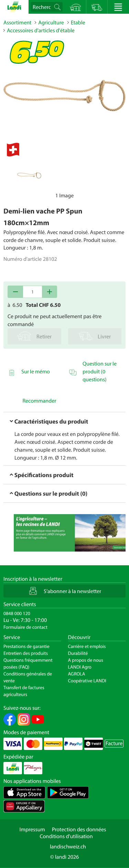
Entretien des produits (26, 653)
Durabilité (78, 653)
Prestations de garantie (26, 646)
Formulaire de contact (25, 627)
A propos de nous (86, 660)
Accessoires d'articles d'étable (41, 31)
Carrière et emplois (87, 646)
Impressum (32, 830)
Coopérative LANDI (87, 681)
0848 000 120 (17, 613)
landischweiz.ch (68, 847)
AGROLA (77, 674)
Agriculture (51, 23)
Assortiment (17, 23)
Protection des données (79, 830)
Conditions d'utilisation (66, 836)
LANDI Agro (80, 667)
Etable (78, 23)
